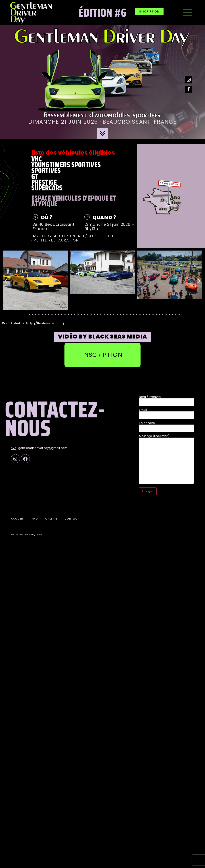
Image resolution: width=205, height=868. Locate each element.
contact (72, 518)
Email (167, 413)
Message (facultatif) (167, 460)
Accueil (17, 518)
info (34, 518)
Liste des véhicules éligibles (73, 153)
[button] (149, 12)
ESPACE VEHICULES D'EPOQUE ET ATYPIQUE (74, 201)
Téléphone (167, 426)
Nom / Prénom (167, 400)
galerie (51, 518)
